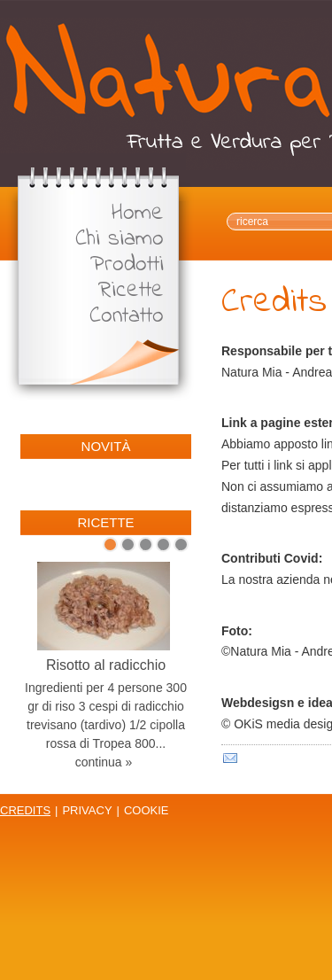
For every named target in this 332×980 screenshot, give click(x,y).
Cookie (147, 810)
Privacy (87, 810)
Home (138, 214)
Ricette (131, 291)
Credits (25, 810)
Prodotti (127, 265)
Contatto (127, 317)
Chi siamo (120, 240)
